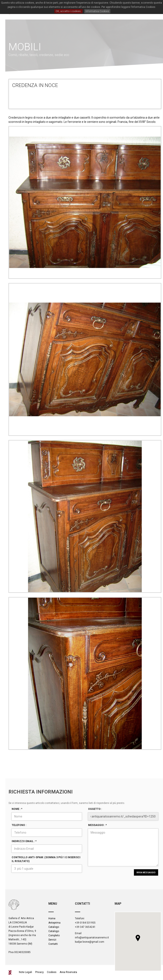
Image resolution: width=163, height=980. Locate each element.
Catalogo (54, 927)
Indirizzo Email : (24, 841)
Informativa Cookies (97, 11)
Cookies (52, 972)
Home (52, 918)
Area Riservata (68, 972)
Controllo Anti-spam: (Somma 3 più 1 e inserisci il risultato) (46, 859)
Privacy (39, 972)
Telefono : (19, 825)
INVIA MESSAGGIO (146, 873)
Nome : (17, 809)
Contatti (53, 944)
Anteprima (54, 923)
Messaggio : (97, 825)
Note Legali (26, 972)
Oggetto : (95, 809)
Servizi (52, 940)
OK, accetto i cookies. (68, 11)
